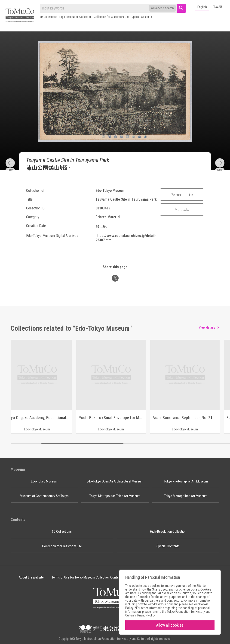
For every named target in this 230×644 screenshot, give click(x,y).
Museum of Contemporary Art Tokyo (44, 496)
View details (207, 327)
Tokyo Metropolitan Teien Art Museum (115, 496)
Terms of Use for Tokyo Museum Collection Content (87, 577)
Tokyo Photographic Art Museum (186, 481)
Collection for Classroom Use (112, 17)
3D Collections (48, 17)
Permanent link (182, 195)
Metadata (182, 209)
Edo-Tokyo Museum (44, 481)
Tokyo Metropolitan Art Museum (186, 496)
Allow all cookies (170, 625)
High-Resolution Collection (75, 17)
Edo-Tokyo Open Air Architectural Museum (115, 481)
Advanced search (162, 8)
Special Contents (142, 17)
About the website (31, 577)
